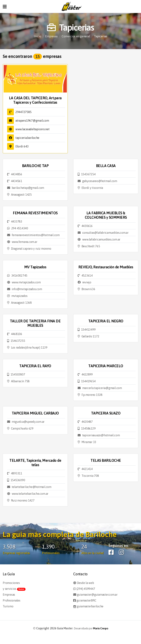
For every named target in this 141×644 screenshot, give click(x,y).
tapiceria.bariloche (27, 138)
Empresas (51, 36)
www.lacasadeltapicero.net (32, 129)
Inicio (37, 36)
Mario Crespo (101, 628)
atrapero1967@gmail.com (32, 121)
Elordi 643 (22, 146)
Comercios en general (76, 36)
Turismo (8, 606)
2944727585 (23, 112)
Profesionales (12, 600)
